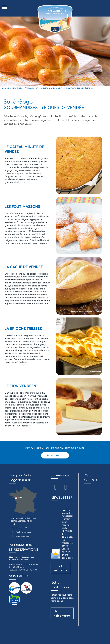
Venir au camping (21, 532)
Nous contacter (20, 536)
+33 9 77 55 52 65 (20, 528)
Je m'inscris (61, 568)
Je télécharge (62, 613)
